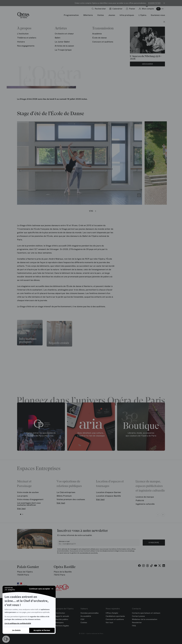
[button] (6, 639)
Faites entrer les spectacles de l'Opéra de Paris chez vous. (41, 434)
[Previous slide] (158, 515)
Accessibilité (86, 616)
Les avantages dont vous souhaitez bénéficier (29, 504)
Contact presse (138, 616)
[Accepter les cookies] (42, 630)
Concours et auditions (115, 619)
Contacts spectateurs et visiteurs (146, 613)
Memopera (59, 622)
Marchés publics (61, 619)
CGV (82, 619)
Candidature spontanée (115, 616)
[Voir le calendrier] (116, 9)
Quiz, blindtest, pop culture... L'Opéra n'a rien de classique (91, 434)
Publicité (140, 500)
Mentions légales (62, 626)
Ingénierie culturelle (145, 504)
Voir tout (21, 509)
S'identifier (154, 3)
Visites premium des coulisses (71, 499)
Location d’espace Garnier (109, 492)
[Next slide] (163, 515)
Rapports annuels (62, 616)
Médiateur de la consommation (145, 619)
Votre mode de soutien (28, 492)
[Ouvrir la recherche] (99, 9)
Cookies (84, 622)
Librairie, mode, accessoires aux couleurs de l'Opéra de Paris (141, 434)
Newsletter (137, 622)
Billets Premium (64, 496)
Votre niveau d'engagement (30, 499)
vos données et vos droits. (89, 553)
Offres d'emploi (112, 613)
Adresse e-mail (64, 541)
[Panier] (131, 9)
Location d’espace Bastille (108, 496)
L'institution (60, 613)
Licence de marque (145, 497)
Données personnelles (90, 613)
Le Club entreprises (66, 492)
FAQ (134, 626)
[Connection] (147, 9)
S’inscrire (154, 543)
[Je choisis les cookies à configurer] (16, 630)
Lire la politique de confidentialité (18, 623)
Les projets (22, 496)
